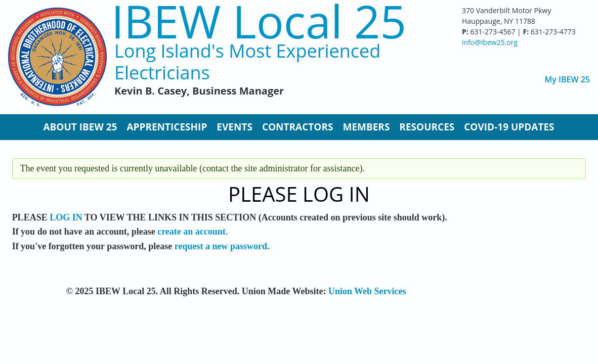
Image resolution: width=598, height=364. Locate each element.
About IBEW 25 (80, 127)
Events (234, 127)
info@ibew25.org (490, 42)
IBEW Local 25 (259, 21)
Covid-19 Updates (509, 127)
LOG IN (66, 217)
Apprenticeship (167, 127)
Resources (427, 127)
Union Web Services (367, 291)
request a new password (221, 246)
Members (366, 127)
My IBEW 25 (567, 80)
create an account (191, 232)
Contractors (298, 127)
